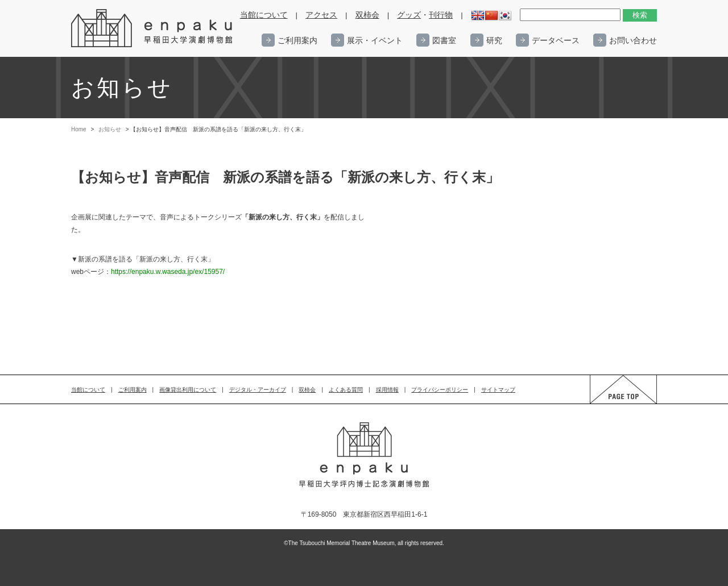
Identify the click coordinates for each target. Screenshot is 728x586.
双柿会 (367, 15)
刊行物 (441, 15)
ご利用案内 (297, 40)
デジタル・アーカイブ (258, 390)
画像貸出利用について (188, 390)
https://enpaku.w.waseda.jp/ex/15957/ (168, 272)
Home (79, 129)
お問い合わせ (633, 40)
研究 (494, 40)
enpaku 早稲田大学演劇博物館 (152, 28)
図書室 (444, 40)
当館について (264, 15)
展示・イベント (375, 40)
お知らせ (110, 129)
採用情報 (387, 390)
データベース (556, 40)
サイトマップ (498, 390)
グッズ (409, 15)
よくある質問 (346, 390)
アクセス (321, 15)
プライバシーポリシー (440, 390)
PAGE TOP (613, 403)
